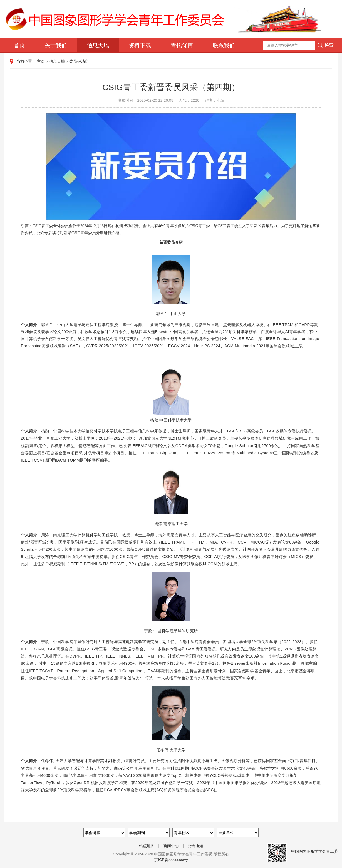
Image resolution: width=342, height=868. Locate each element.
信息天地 (98, 45)
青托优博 (182, 45)
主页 (41, 61)
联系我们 (224, 45)
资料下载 (140, 45)
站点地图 (147, 846)
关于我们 (56, 45)
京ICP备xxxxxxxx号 (171, 860)
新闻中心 (171, 846)
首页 (19, 45)
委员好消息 (79, 61)
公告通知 (195, 846)
